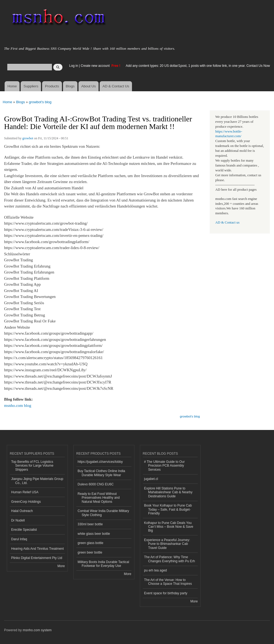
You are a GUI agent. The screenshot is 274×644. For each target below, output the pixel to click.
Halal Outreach (22, 511)
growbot (28, 138)
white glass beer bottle (94, 534)
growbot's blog (40, 102)
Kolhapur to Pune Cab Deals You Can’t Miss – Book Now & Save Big (169, 527)
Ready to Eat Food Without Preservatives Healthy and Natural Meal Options (99, 498)
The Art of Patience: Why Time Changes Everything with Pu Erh (170, 559)
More (61, 566)
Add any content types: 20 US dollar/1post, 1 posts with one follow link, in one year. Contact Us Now (198, 66)
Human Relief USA (25, 492)
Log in (74, 66)
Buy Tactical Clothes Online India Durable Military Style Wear (101, 473)
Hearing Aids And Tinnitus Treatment (37, 549)
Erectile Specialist (24, 530)
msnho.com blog (18, 406)
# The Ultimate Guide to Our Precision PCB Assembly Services (165, 466)
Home (12, 86)
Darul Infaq (19, 539)
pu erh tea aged (156, 570)
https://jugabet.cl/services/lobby (100, 462)
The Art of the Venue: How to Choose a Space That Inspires (168, 582)
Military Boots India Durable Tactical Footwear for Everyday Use (103, 564)
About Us (88, 86)
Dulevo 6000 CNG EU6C (96, 484)
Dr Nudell (18, 520)
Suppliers (31, 86)
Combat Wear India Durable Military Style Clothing (103, 513)
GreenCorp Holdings (26, 502)
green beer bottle (90, 552)
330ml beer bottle (90, 524)
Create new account (96, 66)
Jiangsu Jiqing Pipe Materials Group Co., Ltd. (37, 481)
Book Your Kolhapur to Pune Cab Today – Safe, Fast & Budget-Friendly (168, 509)
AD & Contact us (227, 222)
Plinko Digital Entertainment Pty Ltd (37, 558)
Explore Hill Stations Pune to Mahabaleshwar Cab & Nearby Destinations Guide (168, 492)
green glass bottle (91, 543)
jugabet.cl (151, 479)
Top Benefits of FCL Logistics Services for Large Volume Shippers (32, 466)
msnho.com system (37, 630)
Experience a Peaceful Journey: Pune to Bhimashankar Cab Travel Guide (167, 544)
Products (52, 86)
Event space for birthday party (166, 593)
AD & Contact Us (116, 86)
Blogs (70, 86)
